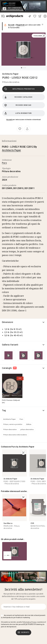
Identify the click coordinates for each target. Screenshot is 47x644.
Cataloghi (9, 368)
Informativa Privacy (30, 622)
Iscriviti (23, 632)
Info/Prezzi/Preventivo (20, 89)
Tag (4, 410)
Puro (4, 163)
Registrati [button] (20, 25)
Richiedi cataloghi (18, 97)
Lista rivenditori (18, 113)
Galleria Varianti (10, 345)
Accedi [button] (11, 25)
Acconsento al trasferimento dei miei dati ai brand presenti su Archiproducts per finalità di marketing (23, 616)
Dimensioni (7, 322)
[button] (42, 24)
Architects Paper (10, 74)
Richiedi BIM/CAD (18, 105)
